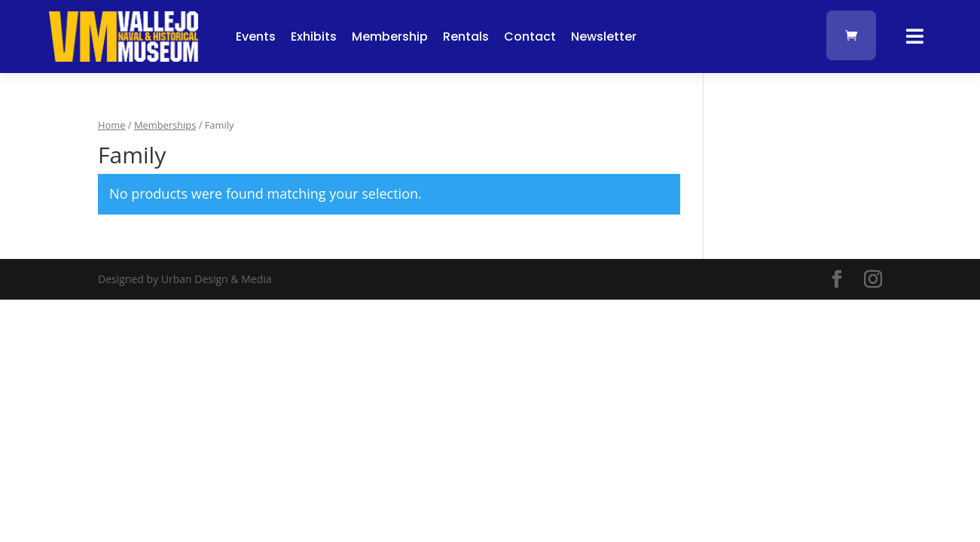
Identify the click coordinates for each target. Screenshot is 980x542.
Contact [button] (530, 37)
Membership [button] (390, 37)
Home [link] (111, 125)
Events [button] (256, 37)
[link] (124, 58)
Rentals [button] (466, 37)
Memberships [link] (165, 125)
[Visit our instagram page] (873, 280)
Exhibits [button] (314, 37)
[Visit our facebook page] (837, 280)
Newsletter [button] (604, 37)
